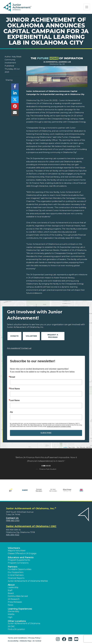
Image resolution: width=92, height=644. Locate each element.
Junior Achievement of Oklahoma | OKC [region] (31, 526)
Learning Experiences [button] (20, 609)
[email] (15, 113)
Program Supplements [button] (19, 560)
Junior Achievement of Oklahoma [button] (24, 623)
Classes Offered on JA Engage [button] (22, 553)
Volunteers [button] (14, 548)
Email (13, 377)
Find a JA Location (16, 629)
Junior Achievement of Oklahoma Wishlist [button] (28, 581)
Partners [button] (13, 567)
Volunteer (31, 336)
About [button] (11, 585)
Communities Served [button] (18, 596)
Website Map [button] (26, 641)
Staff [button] (10, 590)
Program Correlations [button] (18, 563)
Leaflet (65, 447)
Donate (14, 336)
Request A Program (53, 336)
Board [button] (11, 593)
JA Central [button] (37, 641)
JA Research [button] (14, 599)
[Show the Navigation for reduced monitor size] (87, 7)
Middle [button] (11, 614)
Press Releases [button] (15, 602)
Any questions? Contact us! (19, 348)
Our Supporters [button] (16, 572)
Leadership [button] (13, 587)
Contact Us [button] (12, 518)
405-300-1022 (13, 535)
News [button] (10, 605)
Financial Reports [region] (16, 578)
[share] (15, 87)
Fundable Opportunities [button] (20, 569)
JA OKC (11, 626)
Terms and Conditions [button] (17, 638)
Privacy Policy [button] (34, 638)
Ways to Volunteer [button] (17, 551)
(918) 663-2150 (13, 521)
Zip (11, 412)
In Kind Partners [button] (16, 575)
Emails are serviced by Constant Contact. (59, 426)
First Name (15, 389)
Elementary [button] (13, 611)
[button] (58, 639)
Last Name (15, 400)
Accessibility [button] (13, 641)
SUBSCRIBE (46, 433)
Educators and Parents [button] (21, 557)
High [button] (10, 617)
